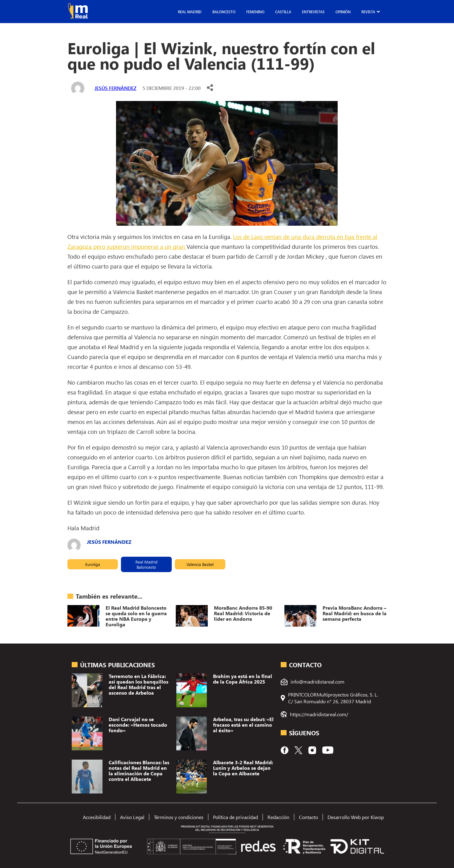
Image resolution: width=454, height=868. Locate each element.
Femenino (255, 12)
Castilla (283, 12)
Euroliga (93, 564)
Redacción (278, 817)
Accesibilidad (97, 817)
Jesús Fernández (115, 88)
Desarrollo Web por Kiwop (356, 817)
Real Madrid (190, 12)
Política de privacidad (235, 817)
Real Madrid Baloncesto (147, 564)
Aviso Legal (132, 817)
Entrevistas (313, 12)
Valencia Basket (200, 564)
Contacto (308, 817)
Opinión (343, 12)
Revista (368, 12)
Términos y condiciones (179, 817)
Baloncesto (224, 12)
